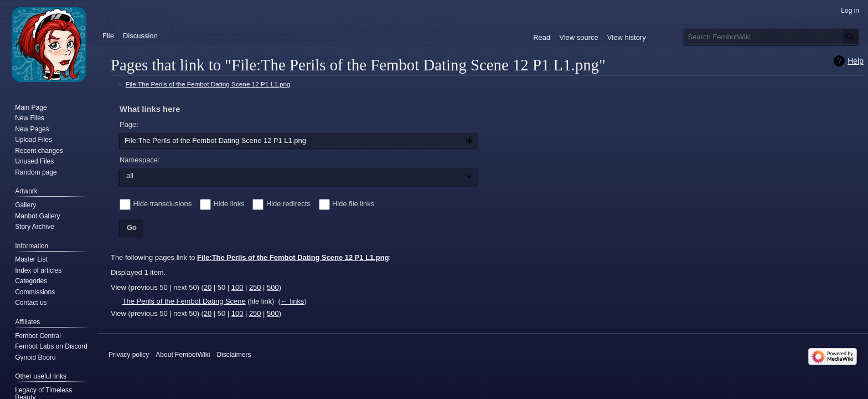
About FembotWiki (183, 355)
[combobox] (299, 141)
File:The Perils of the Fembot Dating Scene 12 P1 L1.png (208, 84)
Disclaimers (234, 355)
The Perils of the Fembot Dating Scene (184, 301)
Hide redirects (288, 204)
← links (292, 301)
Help (856, 61)
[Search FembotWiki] (772, 37)
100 (237, 287)
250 (255, 287)
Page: (129, 124)
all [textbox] (130, 175)
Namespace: (140, 160)
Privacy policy (129, 355)
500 (273, 287)
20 (208, 287)
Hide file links (353, 204)
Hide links (229, 204)
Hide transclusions (163, 204)
